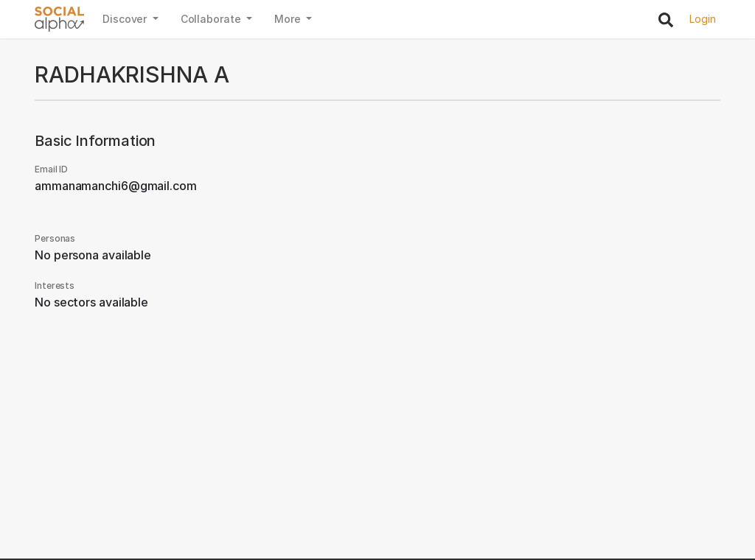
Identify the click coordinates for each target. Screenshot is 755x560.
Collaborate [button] (212, 19)
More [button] (289, 19)
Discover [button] (126, 19)
